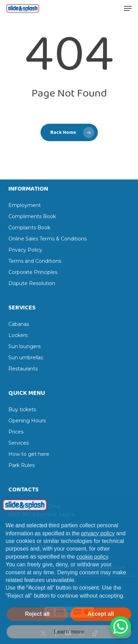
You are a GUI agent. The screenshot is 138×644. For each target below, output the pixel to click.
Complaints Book (29, 228)
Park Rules (21, 465)
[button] (128, 8)
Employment (25, 205)
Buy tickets (22, 409)
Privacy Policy (25, 250)
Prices (16, 432)
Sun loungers (24, 346)
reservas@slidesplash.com (94, 567)
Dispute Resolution (32, 283)
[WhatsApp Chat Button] (121, 627)
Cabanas (19, 324)
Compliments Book (32, 216)
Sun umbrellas (26, 358)
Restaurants (23, 369)
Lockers (18, 335)
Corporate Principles (33, 272)
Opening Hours (27, 421)
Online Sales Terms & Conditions (48, 239)
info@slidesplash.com (35, 567)
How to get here (29, 454)
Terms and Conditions (35, 261)
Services (19, 443)
